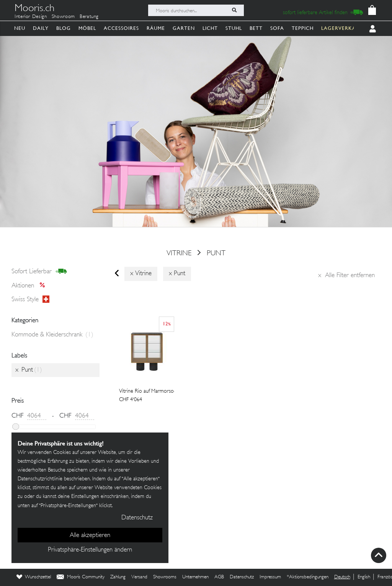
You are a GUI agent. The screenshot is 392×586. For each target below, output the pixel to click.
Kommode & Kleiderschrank (52, 335)
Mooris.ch (34, 9)
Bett (256, 28)
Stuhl (234, 28)
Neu (20, 28)
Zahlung (118, 577)
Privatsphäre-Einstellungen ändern (90, 550)
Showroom (63, 17)
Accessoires (121, 28)
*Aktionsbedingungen (308, 577)
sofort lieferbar (39, 272)
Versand (139, 577)
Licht (210, 28)
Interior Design (31, 17)
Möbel (87, 28)
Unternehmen (195, 577)
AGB (219, 577)
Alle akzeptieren (90, 535)
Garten (184, 28)
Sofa (277, 28)
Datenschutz (242, 577)
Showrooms (165, 577)
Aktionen (30, 286)
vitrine (179, 253)
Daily (41, 28)
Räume (156, 28)
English (364, 577)
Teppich (303, 28)
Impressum (270, 577)
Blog (64, 28)
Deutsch (342, 577)
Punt (216, 253)
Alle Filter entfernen (346, 276)
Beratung (89, 17)
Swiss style (30, 300)
